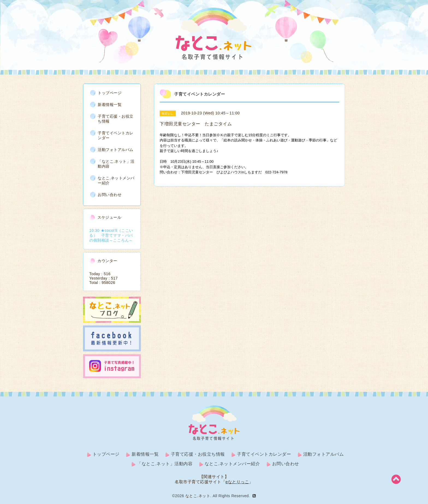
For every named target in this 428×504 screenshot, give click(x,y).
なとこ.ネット (198, 496)
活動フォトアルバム (116, 149)
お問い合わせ (110, 194)
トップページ (110, 93)
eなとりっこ (237, 482)
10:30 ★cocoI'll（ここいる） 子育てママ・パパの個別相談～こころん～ (111, 235)
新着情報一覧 (110, 104)
